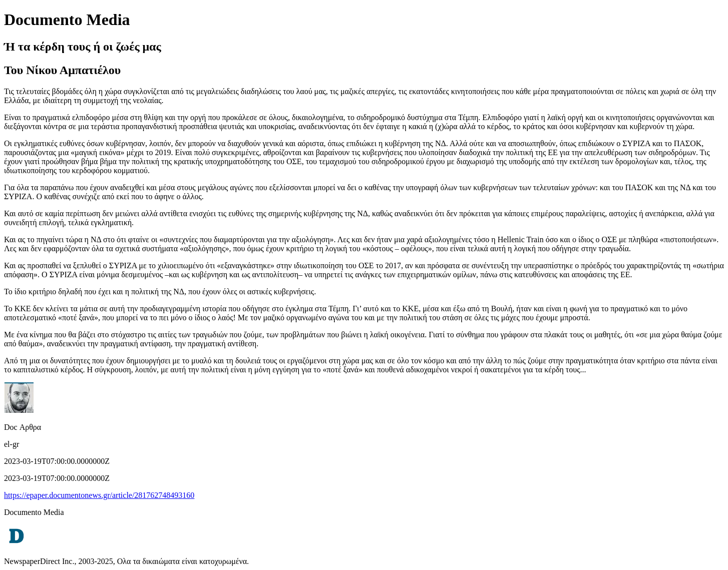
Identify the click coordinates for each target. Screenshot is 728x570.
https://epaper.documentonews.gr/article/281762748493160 (99, 495)
